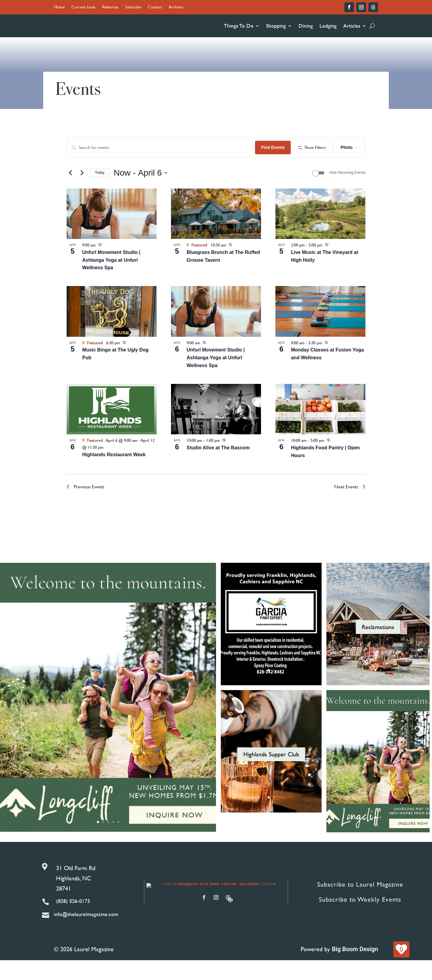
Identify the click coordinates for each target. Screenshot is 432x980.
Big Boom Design (355, 969)
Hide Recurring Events (347, 192)
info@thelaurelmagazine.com (86, 934)
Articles (352, 26)
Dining (306, 26)
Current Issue (83, 7)
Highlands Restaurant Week (114, 474)
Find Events (315, 147)
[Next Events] (82, 192)
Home (59, 7)
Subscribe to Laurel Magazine (360, 904)
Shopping (276, 26)
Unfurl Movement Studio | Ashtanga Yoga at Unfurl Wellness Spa (111, 280)
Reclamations (378, 646)
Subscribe (133, 7)
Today (100, 192)
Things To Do (239, 26)
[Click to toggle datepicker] (141, 192)
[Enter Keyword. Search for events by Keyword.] (182, 148)
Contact (155, 7)
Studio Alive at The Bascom (218, 467)
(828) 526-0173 (73, 921)
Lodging (328, 26)
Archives (176, 7)
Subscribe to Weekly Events (360, 919)
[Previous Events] (70, 192)
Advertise (110, 7)
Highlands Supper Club (271, 774)
